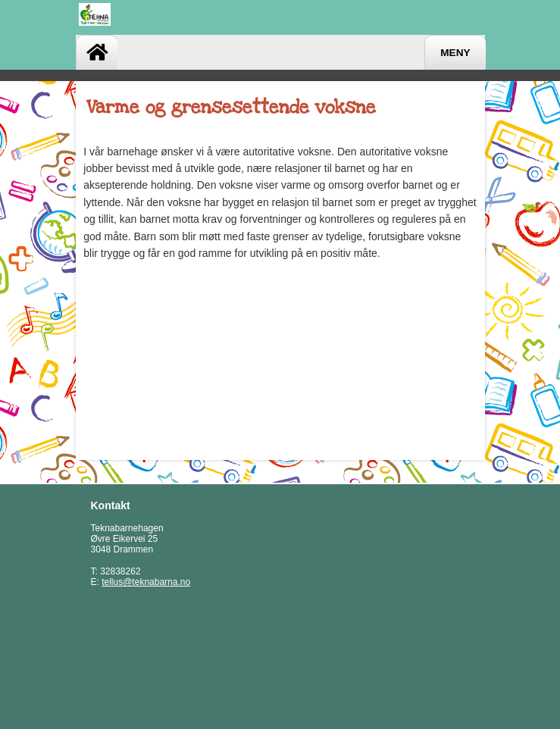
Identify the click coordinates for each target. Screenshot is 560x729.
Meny (455, 53)
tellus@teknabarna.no (146, 582)
